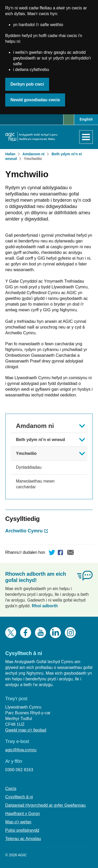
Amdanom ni (34, 154)
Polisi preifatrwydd (22, 830)
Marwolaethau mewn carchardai (35, 484)
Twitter (52, 553)
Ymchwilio (33, 159)
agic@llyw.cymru (21, 750)
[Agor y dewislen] (86, 137)
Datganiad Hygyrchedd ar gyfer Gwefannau (45, 805)
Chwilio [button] (69, 120)
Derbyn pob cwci (27, 84)
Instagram (70, 633)
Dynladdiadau (29, 467)
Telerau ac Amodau (23, 839)
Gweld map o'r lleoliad (26, 730)
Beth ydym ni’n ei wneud (41, 440)
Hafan (10, 154)
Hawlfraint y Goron (23, 814)
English (86, 119)
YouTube (41, 633)
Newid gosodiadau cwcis (35, 100)
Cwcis (11, 789)
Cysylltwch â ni (19, 797)
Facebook (61, 553)
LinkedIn (55, 633)
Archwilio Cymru (24, 531)
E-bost (71, 553)
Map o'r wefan (18, 822)
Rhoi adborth (45, 606)
